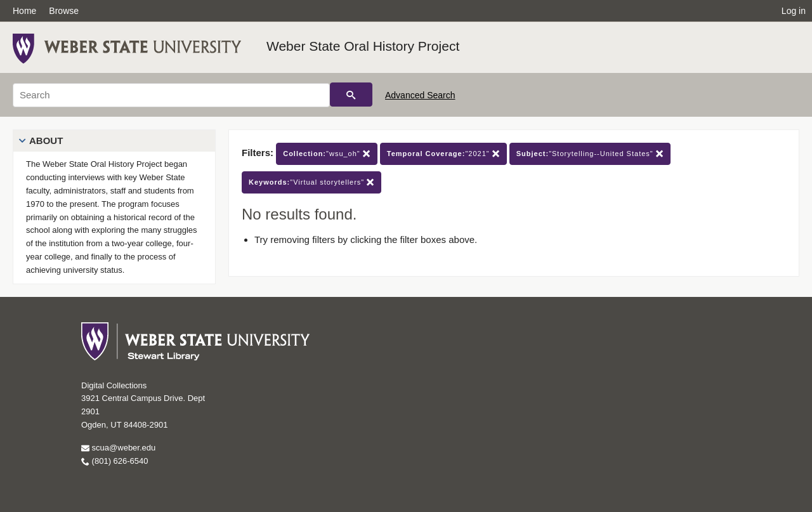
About (46, 141)
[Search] (171, 95)
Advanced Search (420, 95)
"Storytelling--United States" (590, 154)
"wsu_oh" (327, 154)
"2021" (443, 154)
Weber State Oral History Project (363, 46)
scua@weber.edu (118, 448)
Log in (794, 11)
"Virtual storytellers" (311, 182)
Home (24, 11)
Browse (64, 11)
